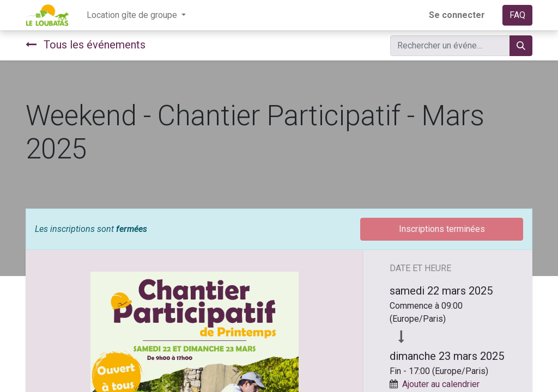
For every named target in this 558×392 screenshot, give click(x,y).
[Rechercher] (521, 46)
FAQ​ (517, 15)
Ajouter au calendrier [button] (441, 384)
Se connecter (457, 15)
